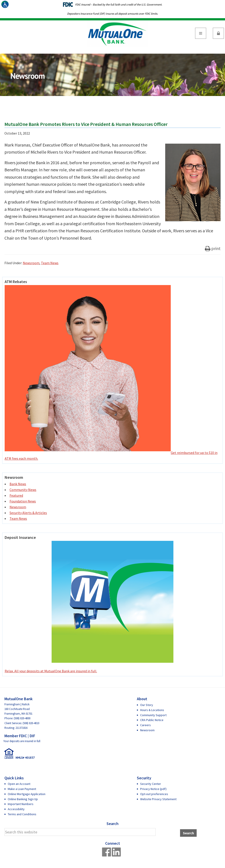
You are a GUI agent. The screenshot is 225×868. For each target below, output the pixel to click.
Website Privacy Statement (158, 799)
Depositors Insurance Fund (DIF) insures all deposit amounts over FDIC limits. (112, 14)
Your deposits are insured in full (22, 741)
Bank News (18, 484)
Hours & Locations (152, 710)
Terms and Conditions (22, 814)
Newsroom (31, 263)
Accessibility (16, 809)
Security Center (151, 784)
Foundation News (23, 501)
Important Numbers (21, 804)
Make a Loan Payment (22, 789)
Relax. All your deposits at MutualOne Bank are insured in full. (89, 607)
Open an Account (19, 784)
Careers (145, 725)
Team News (50, 263)
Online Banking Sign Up (23, 799)
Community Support (153, 715)
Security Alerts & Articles (28, 513)
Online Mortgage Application (27, 794)
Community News (23, 490)
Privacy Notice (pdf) (153, 789)
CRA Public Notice (152, 720)
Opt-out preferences (154, 794)
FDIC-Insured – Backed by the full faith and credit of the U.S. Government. (119, 5)
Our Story (147, 705)
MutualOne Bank (117, 34)
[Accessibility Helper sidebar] (5, 5)
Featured (16, 495)
